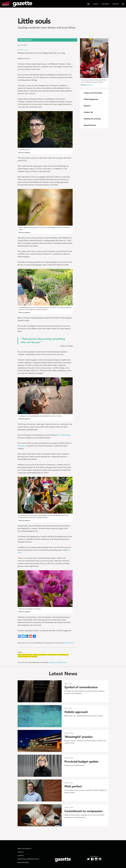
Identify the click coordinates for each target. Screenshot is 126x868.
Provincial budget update (81, 762)
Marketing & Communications (28, 859)
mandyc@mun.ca (69, 643)
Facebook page (65, 435)
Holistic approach (76, 712)
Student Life (88, 112)
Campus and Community (40, 655)
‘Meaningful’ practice (78, 737)
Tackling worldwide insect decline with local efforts (47, 27)
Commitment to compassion (83, 811)
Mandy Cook (24, 50)
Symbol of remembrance (81, 687)
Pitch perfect (73, 786)
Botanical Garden (28, 655)
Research (87, 106)
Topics (20, 652)
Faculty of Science (52, 655)
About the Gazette (24, 849)
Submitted (90, 85)
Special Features (90, 125)
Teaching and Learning (92, 119)
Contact (21, 856)
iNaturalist (21, 446)
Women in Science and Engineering (27, 657)
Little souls (34, 21)
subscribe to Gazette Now (58, 662)
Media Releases (23, 862)
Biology (20, 655)
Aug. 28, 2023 (22, 45)
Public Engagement (63, 655)
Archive (20, 852)
